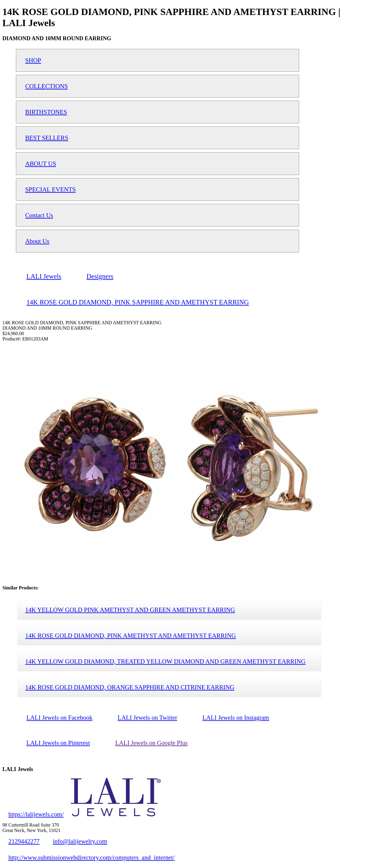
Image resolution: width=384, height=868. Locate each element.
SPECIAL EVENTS (51, 189)
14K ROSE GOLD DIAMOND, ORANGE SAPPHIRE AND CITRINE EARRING (130, 687)
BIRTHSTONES (46, 112)
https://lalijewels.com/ (36, 814)
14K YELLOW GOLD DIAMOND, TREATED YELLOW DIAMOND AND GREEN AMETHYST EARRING (165, 661)
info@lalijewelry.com (80, 841)
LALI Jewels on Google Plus (151, 743)
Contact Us (39, 215)
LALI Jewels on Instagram (236, 717)
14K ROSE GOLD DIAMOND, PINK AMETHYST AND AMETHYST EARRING (130, 635)
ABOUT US (41, 163)
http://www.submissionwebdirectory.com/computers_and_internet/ (91, 857)
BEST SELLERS (47, 138)
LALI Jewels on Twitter (147, 717)
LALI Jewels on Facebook (59, 717)
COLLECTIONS (46, 86)
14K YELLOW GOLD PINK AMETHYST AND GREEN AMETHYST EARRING (130, 610)
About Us (37, 241)
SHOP (33, 60)
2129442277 (24, 841)
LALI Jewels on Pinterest (58, 743)
